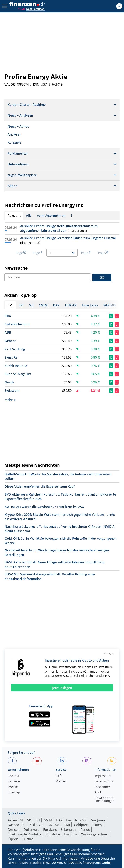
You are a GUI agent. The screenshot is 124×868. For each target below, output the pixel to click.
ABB (8, 332)
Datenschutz (104, 782)
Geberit (10, 341)
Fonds (85, 830)
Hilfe (59, 776)
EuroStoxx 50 (76, 820)
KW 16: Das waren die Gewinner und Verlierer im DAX (44, 507)
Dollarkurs (31, 830)
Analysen (14, 134)
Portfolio (71, 834)
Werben (62, 782)
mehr (10, 400)
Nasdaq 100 (17, 825)
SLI (38, 820)
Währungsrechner (95, 834)
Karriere (14, 782)
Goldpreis (81, 825)
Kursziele (14, 142)
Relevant (14, 216)
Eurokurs (50, 830)
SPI (29, 820)
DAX (59, 820)
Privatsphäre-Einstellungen (104, 800)
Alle (29, 216)
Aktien (97, 825)
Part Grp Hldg (15, 349)
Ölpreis (13, 839)
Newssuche (16, 268)
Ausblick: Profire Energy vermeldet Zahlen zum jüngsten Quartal (68, 238)
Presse (13, 787)
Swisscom (12, 391)
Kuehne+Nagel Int (18, 374)
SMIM (48, 820)
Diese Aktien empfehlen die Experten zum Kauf (40, 486)
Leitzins (28, 839)
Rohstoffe (53, 834)
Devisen (14, 830)
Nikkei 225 (37, 825)
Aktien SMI (15, 820)
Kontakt (14, 776)
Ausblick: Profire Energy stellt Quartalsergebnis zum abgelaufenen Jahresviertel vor (59, 228)
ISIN (36, 84)
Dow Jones (97, 820)
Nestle (9, 382)
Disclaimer (102, 787)
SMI (67, 825)
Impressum (103, 776)
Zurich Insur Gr (16, 366)
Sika (8, 316)
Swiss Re (11, 357)
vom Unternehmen (51, 216)
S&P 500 (54, 825)
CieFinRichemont (17, 324)
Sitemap (14, 793)
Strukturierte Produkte (25, 834)
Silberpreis (69, 830)
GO (102, 277)
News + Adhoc (18, 126)
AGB (98, 793)
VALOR (10, 84)
